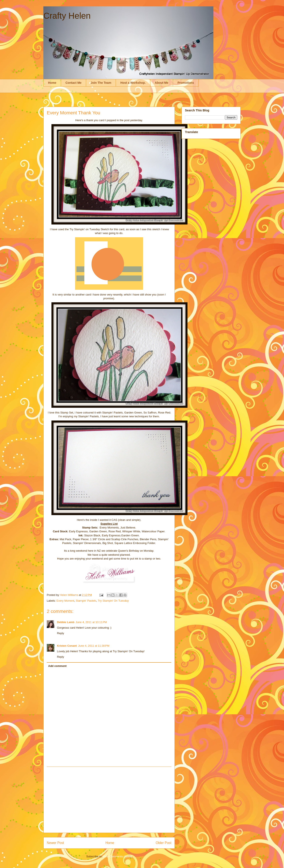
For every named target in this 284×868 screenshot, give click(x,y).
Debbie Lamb (66, 622)
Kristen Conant (67, 646)
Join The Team (101, 83)
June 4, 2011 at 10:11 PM (91, 622)
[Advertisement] (109, 800)
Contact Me (73, 83)
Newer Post (55, 843)
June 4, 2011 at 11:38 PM (94, 646)
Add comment (58, 666)
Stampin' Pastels (86, 601)
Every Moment (65, 601)
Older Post (163, 843)
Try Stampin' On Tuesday (113, 601)
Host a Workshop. (133, 83)
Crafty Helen (67, 16)
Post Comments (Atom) (117, 856)
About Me (162, 83)
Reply (60, 633)
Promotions (186, 83)
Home (52, 83)
